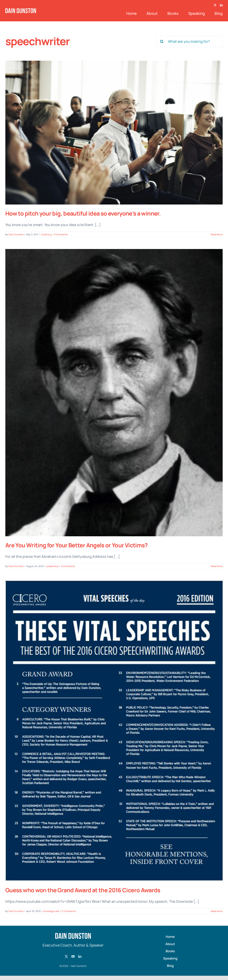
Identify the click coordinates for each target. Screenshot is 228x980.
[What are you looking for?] (189, 41)
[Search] (162, 41)
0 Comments (61, 234)
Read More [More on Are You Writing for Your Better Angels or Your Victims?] (217, 566)
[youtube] (73, 956)
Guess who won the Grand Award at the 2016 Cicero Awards (83, 890)
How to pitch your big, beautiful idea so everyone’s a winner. (83, 213)
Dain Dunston (16, 234)
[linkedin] (221, 5)
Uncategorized (51, 911)
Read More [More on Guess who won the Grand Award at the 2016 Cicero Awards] (217, 911)
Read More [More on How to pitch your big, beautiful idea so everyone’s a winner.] (217, 234)
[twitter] (215, 5)
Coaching (46, 234)
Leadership (52, 566)
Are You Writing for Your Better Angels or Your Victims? (77, 545)
